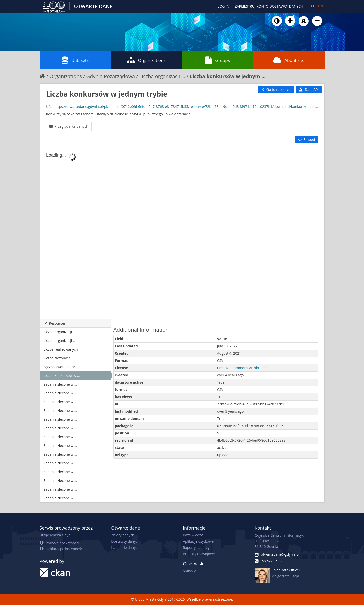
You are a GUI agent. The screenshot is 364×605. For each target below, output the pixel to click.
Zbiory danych (123, 535)
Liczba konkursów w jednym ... (228, 76)
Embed (306, 139)
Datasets (75, 60)
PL (313, 6)
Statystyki (191, 571)
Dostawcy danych (125, 541)
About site (289, 60)
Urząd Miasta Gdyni (55, 535)
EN (321, 6)
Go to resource (276, 89)
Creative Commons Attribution (242, 368)
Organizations (146, 60)
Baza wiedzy (193, 535)
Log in (223, 6)
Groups (218, 60)
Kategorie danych (125, 548)
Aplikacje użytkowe (198, 541)
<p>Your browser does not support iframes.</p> (182, 232)
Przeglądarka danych (69, 126)
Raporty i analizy (196, 548)
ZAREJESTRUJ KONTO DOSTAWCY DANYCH (269, 6)
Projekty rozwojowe (199, 554)
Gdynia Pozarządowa (110, 76)
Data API (309, 89)
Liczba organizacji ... (162, 76)
